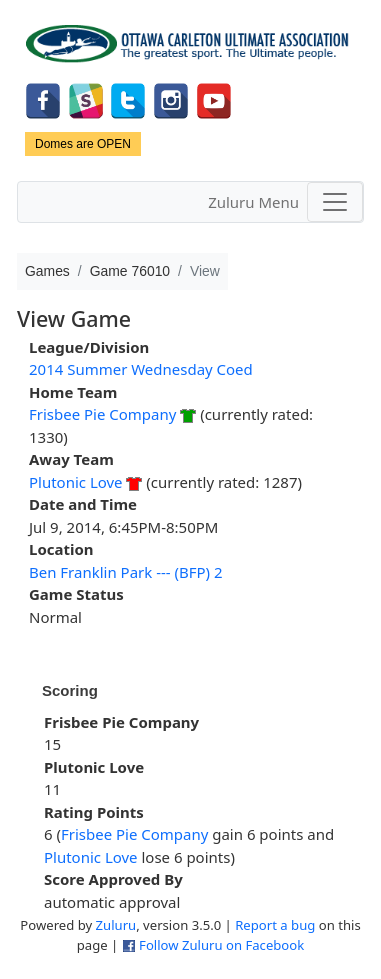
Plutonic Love (76, 482)
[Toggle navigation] (335, 202)
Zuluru (116, 925)
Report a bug (275, 925)
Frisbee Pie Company (102, 414)
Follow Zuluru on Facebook (221, 945)
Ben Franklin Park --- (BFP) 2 (126, 572)
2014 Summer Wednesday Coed (141, 369)
